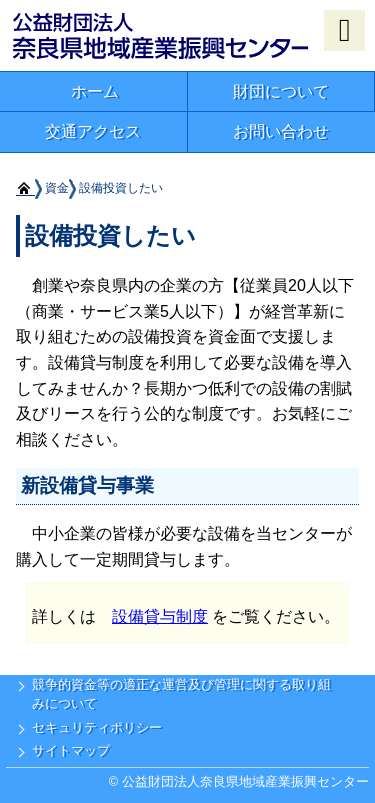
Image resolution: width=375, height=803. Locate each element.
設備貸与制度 (160, 616)
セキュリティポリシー (97, 727)
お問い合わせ (281, 131)
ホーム (95, 91)
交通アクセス (93, 131)
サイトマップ (71, 750)
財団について (281, 91)
